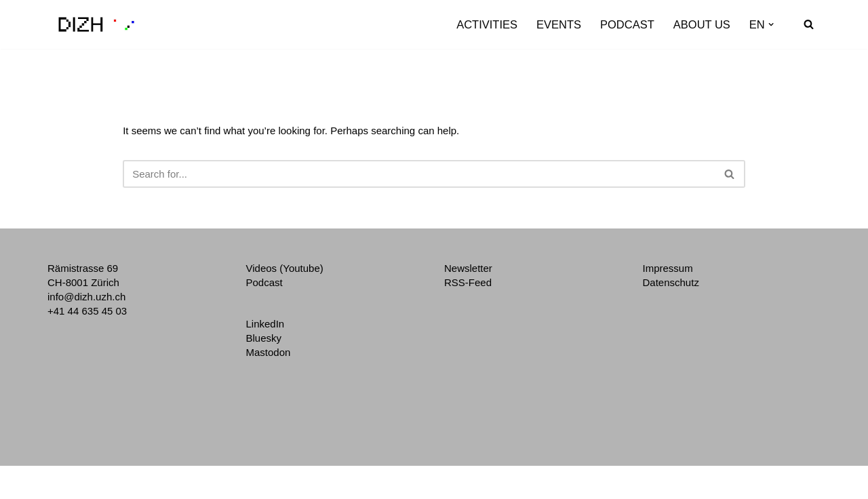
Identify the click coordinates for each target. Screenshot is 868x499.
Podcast (627, 24)
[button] (771, 24)
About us (702, 24)
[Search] (809, 24)
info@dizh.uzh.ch (86, 297)
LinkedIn (265, 324)
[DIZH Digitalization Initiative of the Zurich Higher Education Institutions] (96, 24)
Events (559, 24)
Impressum (668, 268)
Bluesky (264, 338)
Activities (487, 24)
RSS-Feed (468, 282)
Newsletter (468, 268)
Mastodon (269, 352)
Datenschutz (671, 282)
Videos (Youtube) (285, 268)
